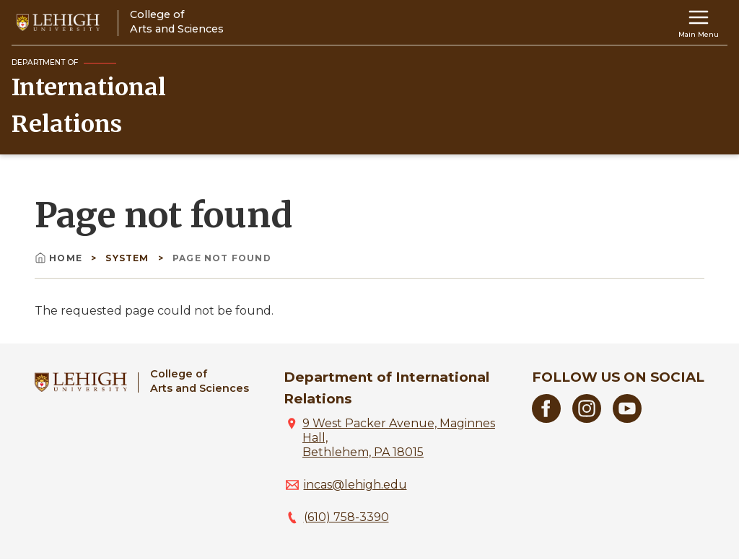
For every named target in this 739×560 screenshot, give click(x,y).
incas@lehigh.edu (355, 485)
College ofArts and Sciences (200, 381)
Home (60, 258)
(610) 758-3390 (346, 517)
